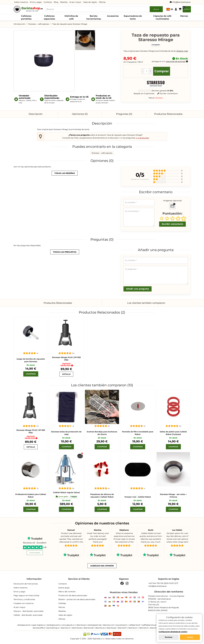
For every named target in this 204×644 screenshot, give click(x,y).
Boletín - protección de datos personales (77, 599)
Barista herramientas (94, 17)
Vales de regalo (90, 2)
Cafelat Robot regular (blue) (66, 492)
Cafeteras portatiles (26, 17)
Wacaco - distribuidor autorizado (28, 611)
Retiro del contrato (67, 592)
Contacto (48, 2)
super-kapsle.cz (38, 625)
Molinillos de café (71, 17)
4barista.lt (144, 628)
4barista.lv (133, 628)
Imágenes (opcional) (172, 201)
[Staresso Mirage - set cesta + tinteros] (173, 469)
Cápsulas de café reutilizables (162, 17)
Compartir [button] (156, 45)
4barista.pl (81, 625)
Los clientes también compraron (146, 303)
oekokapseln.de (94, 625)
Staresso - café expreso (39, 24)
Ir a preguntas (143, 138)
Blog (56, 2)
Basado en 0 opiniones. (144, 94)
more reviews (35, 553)
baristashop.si (53, 628)
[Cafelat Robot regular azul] (66, 469)
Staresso (159, 98)
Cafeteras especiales (49, 17)
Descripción (36, 114)
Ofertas (102, 2)
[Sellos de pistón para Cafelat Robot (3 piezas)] (173, 407)
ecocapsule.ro (68, 625)
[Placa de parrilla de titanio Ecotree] (102, 407)
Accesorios (113, 16)
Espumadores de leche (133, 17)
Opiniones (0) (80, 114)
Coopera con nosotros (24, 603)
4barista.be (77, 628)
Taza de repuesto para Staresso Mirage (70, 24)
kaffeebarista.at (149, 625)
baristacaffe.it (39, 628)
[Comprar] (31, 374)
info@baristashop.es (180, 2)
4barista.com (109, 625)
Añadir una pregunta (138, 289)
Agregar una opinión (102, 566)
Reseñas (64, 2)
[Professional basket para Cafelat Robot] (31, 469)
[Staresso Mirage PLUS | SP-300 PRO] (66, 334)
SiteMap (62, 603)
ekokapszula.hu (54, 625)
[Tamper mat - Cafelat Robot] (138, 469)
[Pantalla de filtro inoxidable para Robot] (138, 407)
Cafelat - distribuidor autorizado (28, 615)
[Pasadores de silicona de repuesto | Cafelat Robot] (102, 469)
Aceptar (190, 637)
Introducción (19, 24)
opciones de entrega (176, 61)
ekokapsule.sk (24, 625)
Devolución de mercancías (26, 584)
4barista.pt (111, 628)
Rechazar (169, 637)
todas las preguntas (65, 252)
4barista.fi (122, 628)
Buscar (156, 9)
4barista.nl (66, 628)
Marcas (184, 16)
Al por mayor (75, 2)
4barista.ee (155, 628)
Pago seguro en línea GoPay (26, 595)
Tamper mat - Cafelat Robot (138, 497)
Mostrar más (182, 51)
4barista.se (100, 628)
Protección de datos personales (73, 595)
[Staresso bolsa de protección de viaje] (66, 407)
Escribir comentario (168, 94)
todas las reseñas (65, 173)
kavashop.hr (122, 625)
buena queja (64, 588)
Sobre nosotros (21, 2)
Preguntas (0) (124, 114)
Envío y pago (36, 2)
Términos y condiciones (24, 599)
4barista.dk (88, 628)
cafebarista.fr (135, 625)
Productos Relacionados (168, 114)
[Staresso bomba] (31, 334)
